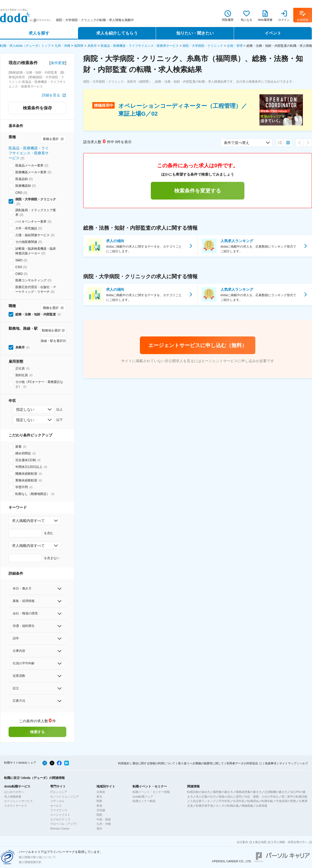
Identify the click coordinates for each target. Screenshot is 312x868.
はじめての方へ (14, 792)
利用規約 (124, 763)
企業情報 (262, 806)
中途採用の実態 (286, 801)
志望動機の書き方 (276, 792)
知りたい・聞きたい (195, 33)
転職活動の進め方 (199, 792)
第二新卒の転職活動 (294, 797)
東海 (99, 806)
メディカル (57, 801)
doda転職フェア (143, 797)
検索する (37, 732)
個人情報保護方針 (30, 862)
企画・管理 (235, 46)
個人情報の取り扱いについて (37, 857)
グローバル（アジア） (64, 824)
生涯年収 (239, 801)
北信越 (101, 810)
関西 (99, 815)
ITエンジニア (59, 792)
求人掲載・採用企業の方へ (291, 842)
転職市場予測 (204, 806)
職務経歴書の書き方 (249, 792)
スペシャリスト (60, 815)
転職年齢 (267, 801)
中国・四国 (104, 819)
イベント (273, 33)
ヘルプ (304, 763)
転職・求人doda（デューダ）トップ (25, 46)
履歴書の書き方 (223, 792)
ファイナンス (59, 810)
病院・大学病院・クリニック (203, 46)
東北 (99, 797)
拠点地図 (261, 842)
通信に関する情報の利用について (154, 763)
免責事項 (271, 763)
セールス (56, 806)
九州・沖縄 (62, 46)
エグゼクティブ (60, 819)
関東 (99, 801)
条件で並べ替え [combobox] (237, 143)
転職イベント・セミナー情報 (151, 792)
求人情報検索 (13, 797)
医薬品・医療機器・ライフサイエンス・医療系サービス (140, 46)
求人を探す (39, 33)
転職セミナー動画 (144, 801)
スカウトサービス (16, 806)
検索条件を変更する (198, 191)
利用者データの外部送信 (242, 763)
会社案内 (242, 842)
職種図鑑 (247, 806)
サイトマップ (288, 763)
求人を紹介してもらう (117, 33)
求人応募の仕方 (206, 797)
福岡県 (79, 46)
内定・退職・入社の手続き (262, 797)
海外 (99, 829)
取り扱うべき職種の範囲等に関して (201, 763)
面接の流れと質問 (230, 797)
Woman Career (60, 829)
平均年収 (224, 801)
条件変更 (58, 63)
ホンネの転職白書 (227, 806)
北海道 (101, 792)
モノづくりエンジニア (64, 797)
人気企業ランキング (203, 801)
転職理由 (253, 801)
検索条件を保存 (37, 108)
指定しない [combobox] (25, 409)
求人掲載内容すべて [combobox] (28, 521)
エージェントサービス (18, 801)
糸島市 (92, 46)
